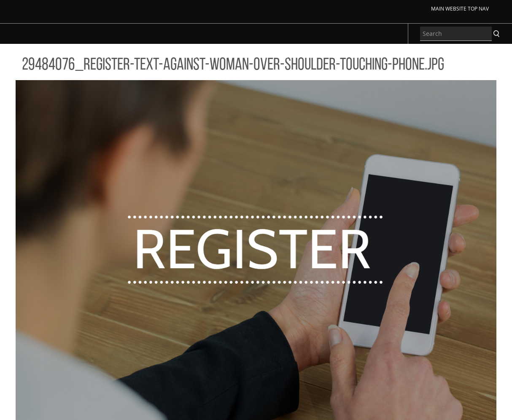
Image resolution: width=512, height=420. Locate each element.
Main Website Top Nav (460, 8)
